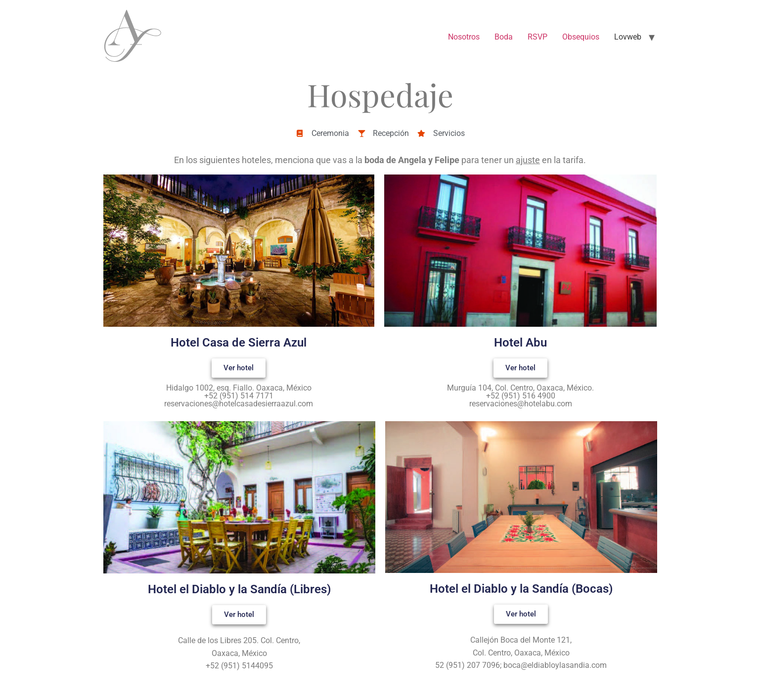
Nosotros (464, 37)
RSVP (537, 37)
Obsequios (581, 37)
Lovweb (628, 37)
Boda (504, 37)
